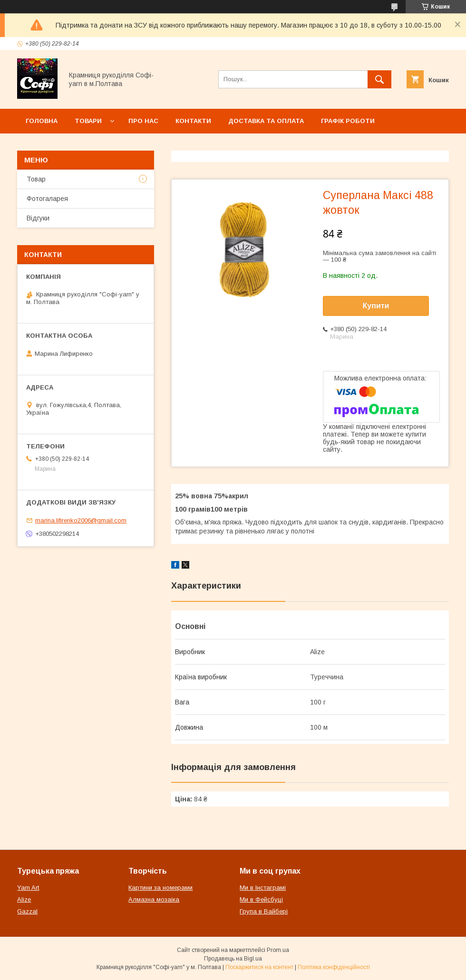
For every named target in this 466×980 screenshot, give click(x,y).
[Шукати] (379, 79)
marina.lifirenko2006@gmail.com (81, 520)
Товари (88, 121)
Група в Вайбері (264, 911)
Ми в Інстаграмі (263, 888)
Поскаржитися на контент (259, 967)
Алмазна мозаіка (154, 899)
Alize (24, 899)
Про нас (143, 121)
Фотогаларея (47, 199)
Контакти (193, 121)
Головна (42, 121)
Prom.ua (278, 950)
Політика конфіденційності (334, 967)
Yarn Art (28, 888)
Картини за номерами (160, 888)
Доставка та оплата (266, 121)
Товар (36, 179)
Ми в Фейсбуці (261, 899)
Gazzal (27, 911)
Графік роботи (348, 121)
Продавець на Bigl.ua (233, 959)
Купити (376, 306)
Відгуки (38, 218)
